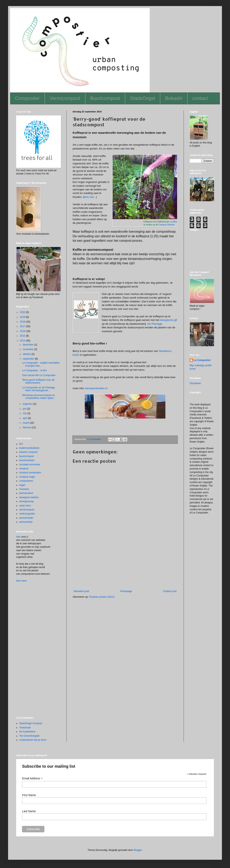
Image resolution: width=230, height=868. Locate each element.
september (29, 359)
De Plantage (155, 324)
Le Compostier (202, 360)
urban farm (25, 506)
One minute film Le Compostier (39, 375)
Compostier (27, 98)
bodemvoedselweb (29, 448)
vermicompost (27, 510)
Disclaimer (195, 383)
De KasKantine (27, 732)
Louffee (174, 222)
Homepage (126, 591)
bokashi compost (28, 452)
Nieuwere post (81, 591)
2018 (23, 322)
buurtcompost (27, 456)
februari (27, 427)
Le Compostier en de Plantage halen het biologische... (39, 389)
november (29, 349)
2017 (23, 326)
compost (24, 469)
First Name (29, 795)
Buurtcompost (105, 98)
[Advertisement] (125, 570)
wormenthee (26, 522)
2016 (23, 331)
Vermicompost (65, 98)
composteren (26, 481)
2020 (23, 312)
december (29, 345)
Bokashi (174, 98)
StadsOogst (143, 98)
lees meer (21, 581)
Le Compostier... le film (34, 370)
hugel (22, 485)
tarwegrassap (26, 501)
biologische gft (168, 320)
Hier (18, 537)
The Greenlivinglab (29, 736)
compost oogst (27, 477)
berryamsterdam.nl (96, 388)
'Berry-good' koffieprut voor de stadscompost (38, 381)
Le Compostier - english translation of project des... (41, 364)
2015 (23, 336)
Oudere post (170, 591)
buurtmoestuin (27, 460)
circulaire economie (30, 465)
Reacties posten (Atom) (102, 597)
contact (200, 98)
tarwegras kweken (29, 497)
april (25, 418)
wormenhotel (26, 518)
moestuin (24, 489)
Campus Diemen (167, 225)
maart (26, 423)
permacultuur (26, 493)
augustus (28, 404)
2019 (23, 317)
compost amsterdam (30, 473)
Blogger (138, 850)
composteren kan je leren (33, 740)
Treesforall (25, 728)
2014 (23, 341)
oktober (27, 354)
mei (25, 413)
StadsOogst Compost (31, 723)
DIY (21, 444)
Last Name (29, 811)
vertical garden (27, 514)
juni (25, 409)
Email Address (32, 778)
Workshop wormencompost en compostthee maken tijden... (39, 397)
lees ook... (90, 197)
